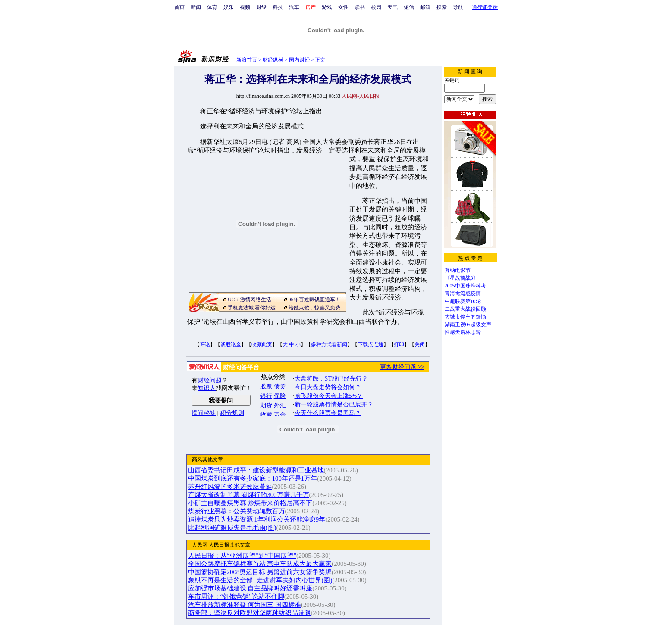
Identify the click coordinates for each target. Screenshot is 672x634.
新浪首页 (247, 60)
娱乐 (229, 7)
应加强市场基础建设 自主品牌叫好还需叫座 (250, 588)
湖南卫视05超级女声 (468, 325)
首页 (179, 7)
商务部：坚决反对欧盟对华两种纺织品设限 (250, 613)
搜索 (442, 7)
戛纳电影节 (458, 270)
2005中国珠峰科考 (465, 286)
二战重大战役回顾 (465, 309)
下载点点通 (371, 344)
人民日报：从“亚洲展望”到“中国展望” (242, 556)
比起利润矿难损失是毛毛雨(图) (232, 528)
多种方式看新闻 (329, 344)
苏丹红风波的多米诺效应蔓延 (230, 487)
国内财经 (299, 60)
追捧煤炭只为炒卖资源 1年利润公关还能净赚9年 (257, 519)
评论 (205, 344)
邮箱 (425, 7)
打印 (399, 344)
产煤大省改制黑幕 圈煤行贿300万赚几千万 (249, 495)
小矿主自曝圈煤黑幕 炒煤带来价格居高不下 (250, 503)
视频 (245, 7)
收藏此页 (262, 344)
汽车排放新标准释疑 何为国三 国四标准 (245, 605)
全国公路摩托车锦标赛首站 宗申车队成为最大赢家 (260, 564)
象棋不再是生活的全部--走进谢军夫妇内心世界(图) (260, 580)
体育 (212, 7)
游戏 (327, 7)
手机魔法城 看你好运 (252, 308)
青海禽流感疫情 (463, 294)
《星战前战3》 (462, 278)
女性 (343, 7)
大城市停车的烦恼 (465, 317)
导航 (458, 7)
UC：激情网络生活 (250, 300)
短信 (409, 7)
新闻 (196, 7)
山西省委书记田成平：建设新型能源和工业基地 (256, 470)
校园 (376, 7)
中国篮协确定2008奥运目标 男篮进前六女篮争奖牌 (260, 572)
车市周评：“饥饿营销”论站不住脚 (236, 597)
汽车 (294, 7)
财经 (261, 7)
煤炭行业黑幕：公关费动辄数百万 (237, 511)
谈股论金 (231, 344)
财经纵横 (273, 60)
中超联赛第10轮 (463, 301)
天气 (393, 7)
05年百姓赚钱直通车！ (314, 300)
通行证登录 (485, 7)
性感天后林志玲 (463, 332)
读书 (360, 7)
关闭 (420, 344)
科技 (278, 7)
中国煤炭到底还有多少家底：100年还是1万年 (253, 478)
